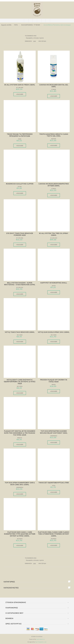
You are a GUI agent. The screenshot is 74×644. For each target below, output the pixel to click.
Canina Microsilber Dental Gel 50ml (54, 86)
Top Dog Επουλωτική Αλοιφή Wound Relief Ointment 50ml (54, 432)
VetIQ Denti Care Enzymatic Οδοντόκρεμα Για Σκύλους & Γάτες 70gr (20, 382)
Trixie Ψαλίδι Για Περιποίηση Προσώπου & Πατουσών (20, 135)
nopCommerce (41, 639)
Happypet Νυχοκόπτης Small (54, 283)
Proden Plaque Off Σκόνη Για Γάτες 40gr (54, 381)
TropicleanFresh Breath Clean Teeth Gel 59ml (54, 135)
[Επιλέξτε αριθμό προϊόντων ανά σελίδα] (35, 41)
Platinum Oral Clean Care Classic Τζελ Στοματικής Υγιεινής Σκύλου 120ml (54, 534)
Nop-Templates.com (41, 642)
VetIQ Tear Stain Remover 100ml (20, 332)
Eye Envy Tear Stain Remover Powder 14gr (20, 234)
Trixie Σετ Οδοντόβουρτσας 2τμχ (54, 483)
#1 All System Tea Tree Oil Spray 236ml (54, 234)
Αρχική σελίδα (6, 25)
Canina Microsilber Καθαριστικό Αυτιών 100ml (54, 185)
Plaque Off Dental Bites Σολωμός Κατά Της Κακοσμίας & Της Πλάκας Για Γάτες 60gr (20, 433)
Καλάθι (39, 21)
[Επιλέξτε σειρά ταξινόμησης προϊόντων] (36, 38)
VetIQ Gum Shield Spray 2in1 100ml (54, 332)
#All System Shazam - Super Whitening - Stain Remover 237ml (20, 284)
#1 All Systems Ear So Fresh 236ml (20, 85)
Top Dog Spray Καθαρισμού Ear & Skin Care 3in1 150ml (20, 484)
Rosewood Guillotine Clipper (20, 184)
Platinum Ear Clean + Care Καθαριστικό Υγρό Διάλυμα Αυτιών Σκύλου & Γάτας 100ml (20, 534)
